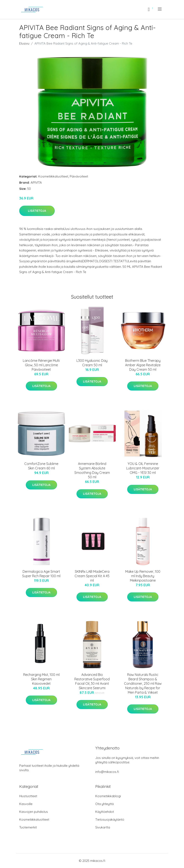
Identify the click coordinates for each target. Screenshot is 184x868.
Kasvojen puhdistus (34, 812)
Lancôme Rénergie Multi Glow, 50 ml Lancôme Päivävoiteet (41, 365)
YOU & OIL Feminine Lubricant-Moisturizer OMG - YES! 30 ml (143, 468)
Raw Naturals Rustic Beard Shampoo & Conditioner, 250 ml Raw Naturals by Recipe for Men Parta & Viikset (143, 683)
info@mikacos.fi (107, 772)
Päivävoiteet (79, 176)
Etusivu (24, 43)
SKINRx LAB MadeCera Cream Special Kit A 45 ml (92, 576)
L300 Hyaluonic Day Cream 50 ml (92, 363)
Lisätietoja (37, 211)
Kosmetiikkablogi (108, 796)
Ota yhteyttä (104, 804)
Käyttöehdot (105, 812)
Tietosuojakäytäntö (110, 819)
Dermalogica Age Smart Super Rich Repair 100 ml (41, 574)
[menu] (160, 9)
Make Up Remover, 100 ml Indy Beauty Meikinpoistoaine (143, 576)
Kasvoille (26, 804)
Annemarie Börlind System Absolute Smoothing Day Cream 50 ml (92, 470)
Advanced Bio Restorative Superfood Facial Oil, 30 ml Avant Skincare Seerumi (92, 681)
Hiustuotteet (28, 796)
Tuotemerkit (28, 827)
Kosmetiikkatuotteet (53, 176)
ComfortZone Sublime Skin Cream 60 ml (41, 466)
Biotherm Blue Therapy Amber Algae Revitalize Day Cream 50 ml (143, 365)
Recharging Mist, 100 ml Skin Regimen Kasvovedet (41, 679)
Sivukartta (103, 827)
